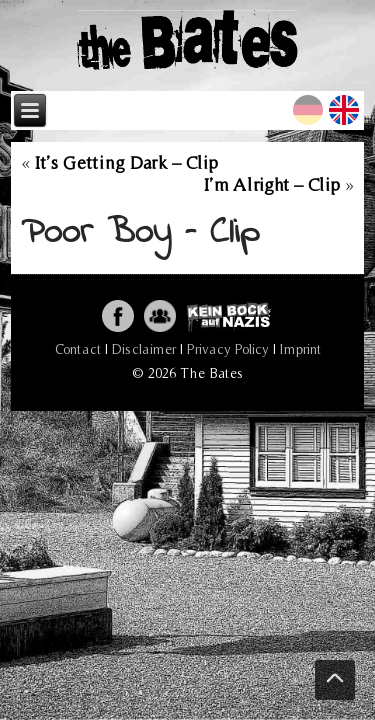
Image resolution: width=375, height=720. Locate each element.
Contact (78, 349)
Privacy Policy (228, 349)
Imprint (300, 349)
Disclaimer (144, 349)
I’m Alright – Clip (272, 184)
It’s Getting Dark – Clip (126, 162)
